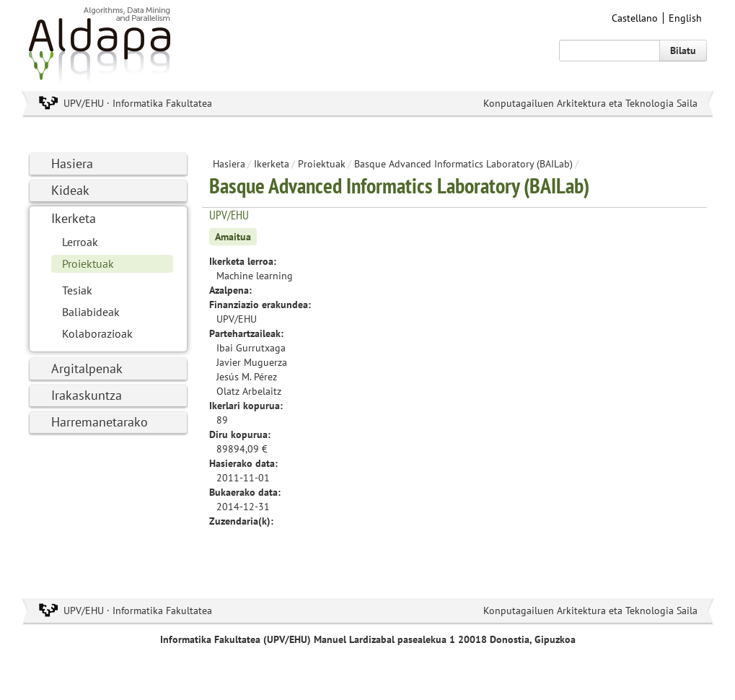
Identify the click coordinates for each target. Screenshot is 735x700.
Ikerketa (74, 218)
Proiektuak (88, 263)
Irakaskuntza (87, 395)
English (685, 18)
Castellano (635, 18)
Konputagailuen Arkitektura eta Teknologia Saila (590, 103)
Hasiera (72, 163)
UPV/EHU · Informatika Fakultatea (138, 103)
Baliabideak (91, 312)
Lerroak (80, 242)
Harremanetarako (100, 422)
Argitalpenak (87, 368)
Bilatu (683, 51)
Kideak (70, 190)
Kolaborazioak (97, 333)
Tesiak (77, 290)
